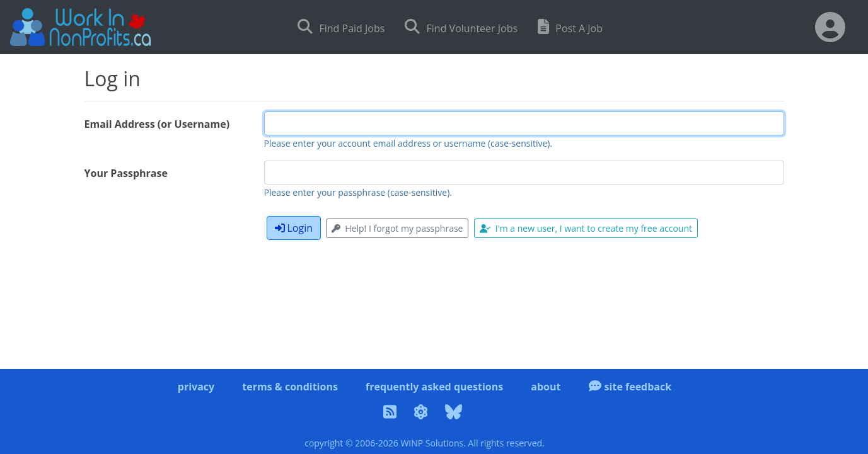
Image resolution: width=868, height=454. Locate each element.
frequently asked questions (434, 387)
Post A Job (570, 27)
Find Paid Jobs (341, 27)
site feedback (630, 387)
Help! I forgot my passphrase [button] (397, 228)
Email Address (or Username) (157, 124)
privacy (196, 387)
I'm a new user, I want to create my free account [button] (586, 228)
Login (294, 228)
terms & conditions (290, 387)
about (546, 387)
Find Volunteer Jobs (461, 27)
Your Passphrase (126, 173)
